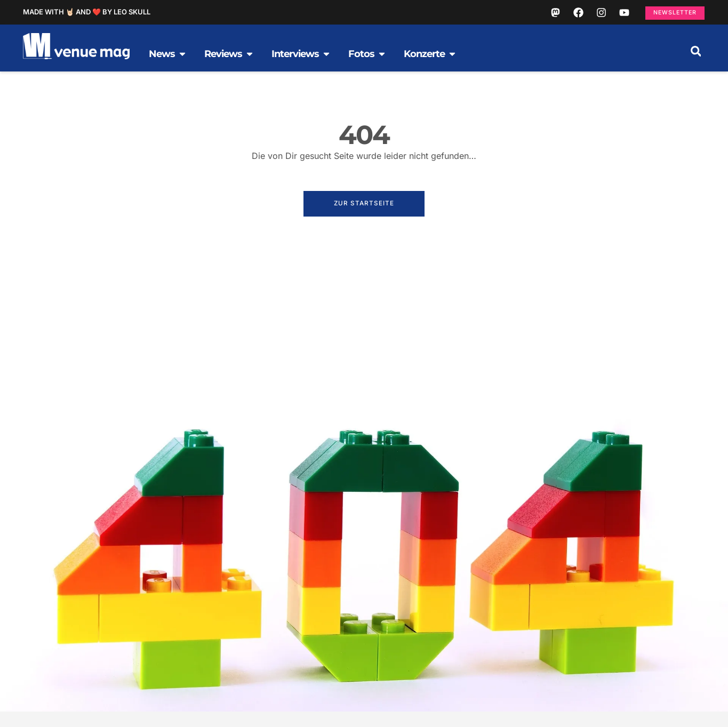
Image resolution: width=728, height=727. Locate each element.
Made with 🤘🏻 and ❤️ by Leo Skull (87, 15)
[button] (696, 58)
